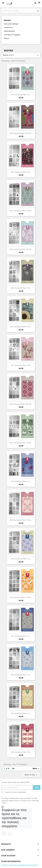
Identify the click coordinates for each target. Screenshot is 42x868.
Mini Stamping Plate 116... (21, 675)
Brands (7, 20)
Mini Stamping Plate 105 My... (21, 249)
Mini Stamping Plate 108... (21, 365)
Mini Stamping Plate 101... (21, 95)
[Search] (21, 11)
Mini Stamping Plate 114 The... (21, 597)
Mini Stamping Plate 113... (21, 559)
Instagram (10, 833)
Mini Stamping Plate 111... (21, 481)
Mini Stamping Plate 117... (21, 713)
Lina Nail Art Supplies (12, 35)
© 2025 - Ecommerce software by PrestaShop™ (20, 865)
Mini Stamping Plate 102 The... (21, 133)
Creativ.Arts (8, 27)
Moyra (6, 38)
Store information (11, 861)
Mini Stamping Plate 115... (21, 636)
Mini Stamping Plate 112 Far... (21, 520)
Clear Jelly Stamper (11, 24)
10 (13, 769)
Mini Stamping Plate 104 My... (21, 211)
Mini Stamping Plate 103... (21, 172)
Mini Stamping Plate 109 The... (21, 404)
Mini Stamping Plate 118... (21, 752)
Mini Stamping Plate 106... (21, 288)
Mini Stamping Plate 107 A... (21, 327)
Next (36, 769)
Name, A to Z (21, 55)
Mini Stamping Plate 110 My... (21, 443)
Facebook (4, 833)
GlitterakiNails (9, 31)
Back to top (31, 775)
